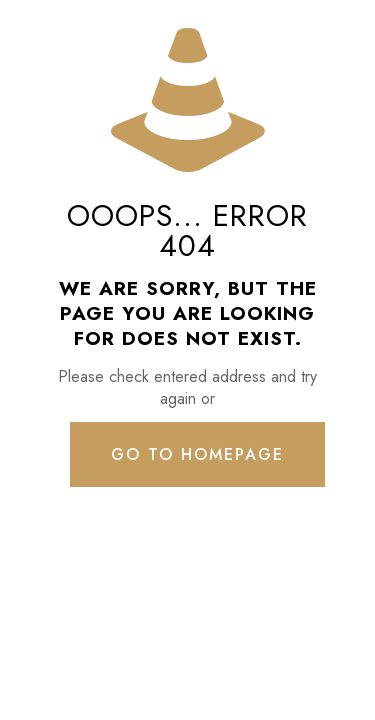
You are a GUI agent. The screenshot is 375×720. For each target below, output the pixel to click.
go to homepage (197, 454)
